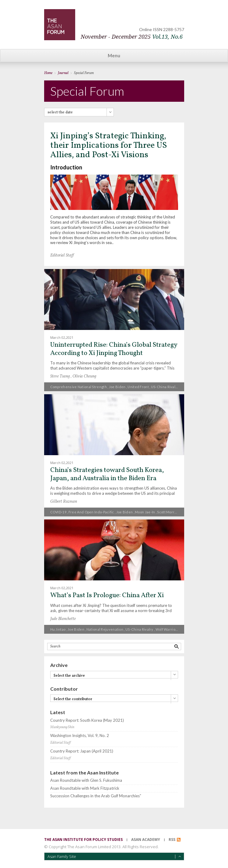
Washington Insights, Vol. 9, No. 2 (80, 736)
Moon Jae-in (145, 512)
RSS (172, 840)
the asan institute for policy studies (83, 840)
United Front (138, 387)
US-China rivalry (165, 387)
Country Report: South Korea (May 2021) (87, 720)
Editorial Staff (62, 255)
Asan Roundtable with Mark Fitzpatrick (85, 788)
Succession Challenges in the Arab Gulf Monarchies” (96, 796)
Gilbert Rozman (64, 502)
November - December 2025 (132, 37)
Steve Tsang (60, 376)
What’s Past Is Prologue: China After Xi (107, 595)
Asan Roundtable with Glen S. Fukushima (86, 780)
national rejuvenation (105, 629)
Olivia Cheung (84, 376)
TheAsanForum (60, 25)
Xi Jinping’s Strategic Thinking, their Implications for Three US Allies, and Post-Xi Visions (109, 145)
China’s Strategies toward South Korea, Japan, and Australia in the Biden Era (107, 474)
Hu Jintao (58, 629)
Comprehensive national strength (79, 387)
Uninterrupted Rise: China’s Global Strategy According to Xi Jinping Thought (114, 349)
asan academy (146, 840)
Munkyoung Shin (62, 727)
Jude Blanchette (63, 619)
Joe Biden (117, 387)
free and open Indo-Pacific (91, 512)
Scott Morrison (169, 512)
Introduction (66, 167)
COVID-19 (58, 512)
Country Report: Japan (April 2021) (82, 751)
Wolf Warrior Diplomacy (175, 629)
